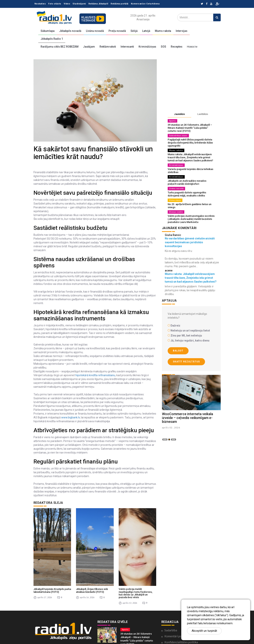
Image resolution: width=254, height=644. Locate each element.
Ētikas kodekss (174, 608)
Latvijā (146, 31)
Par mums (171, 620)
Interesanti (127, 47)
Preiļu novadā (117, 31)
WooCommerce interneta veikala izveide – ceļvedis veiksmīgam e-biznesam (187, 418)
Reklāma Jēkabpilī (98, 4)
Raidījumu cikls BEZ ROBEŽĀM (60, 47)
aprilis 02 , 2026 (171, 428)
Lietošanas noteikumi (178, 626)
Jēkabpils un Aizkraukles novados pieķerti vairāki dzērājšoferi (187, 182)
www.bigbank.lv (71, 417)
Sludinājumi (79, 4)
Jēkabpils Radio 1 (52, 39)
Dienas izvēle (176, 212)
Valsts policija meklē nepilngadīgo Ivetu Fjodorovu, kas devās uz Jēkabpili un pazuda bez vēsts (136, 553)
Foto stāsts (55, 4)
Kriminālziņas (147, 47)
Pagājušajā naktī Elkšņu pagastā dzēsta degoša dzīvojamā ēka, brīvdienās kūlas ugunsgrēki (190, 143)
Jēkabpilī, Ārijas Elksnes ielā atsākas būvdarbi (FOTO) (92, 550)
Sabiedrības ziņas (178, 136)
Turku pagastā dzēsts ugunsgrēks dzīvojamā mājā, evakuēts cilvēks (187, 194)
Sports (172, 121)
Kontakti (170, 614)
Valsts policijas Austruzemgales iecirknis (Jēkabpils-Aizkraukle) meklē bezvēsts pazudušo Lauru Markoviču (191, 219)
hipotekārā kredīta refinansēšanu (95, 375)
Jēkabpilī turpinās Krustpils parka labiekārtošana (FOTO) (52, 550)
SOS (163, 47)
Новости (192, 47)
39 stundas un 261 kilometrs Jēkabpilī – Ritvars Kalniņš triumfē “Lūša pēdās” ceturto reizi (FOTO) (190, 128)
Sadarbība (171, 590)
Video (67, 4)
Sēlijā (134, 31)
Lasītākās (203, 114)
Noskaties (40, 4)
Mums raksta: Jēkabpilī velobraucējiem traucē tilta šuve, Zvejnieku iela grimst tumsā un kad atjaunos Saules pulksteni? (190, 157)
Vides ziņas (175, 200)
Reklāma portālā (120, 4)
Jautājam (89, 47)
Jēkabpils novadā (70, 31)
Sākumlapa (48, 31)
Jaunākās (179, 114)
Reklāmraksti (108, 47)
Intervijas (182, 31)
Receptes (177, 47)
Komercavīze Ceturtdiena (145, 4)
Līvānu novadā (95, 31)
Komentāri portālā (176, 596)
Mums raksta (163, 31)
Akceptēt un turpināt (204, 631)
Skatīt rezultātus (186, 362)
